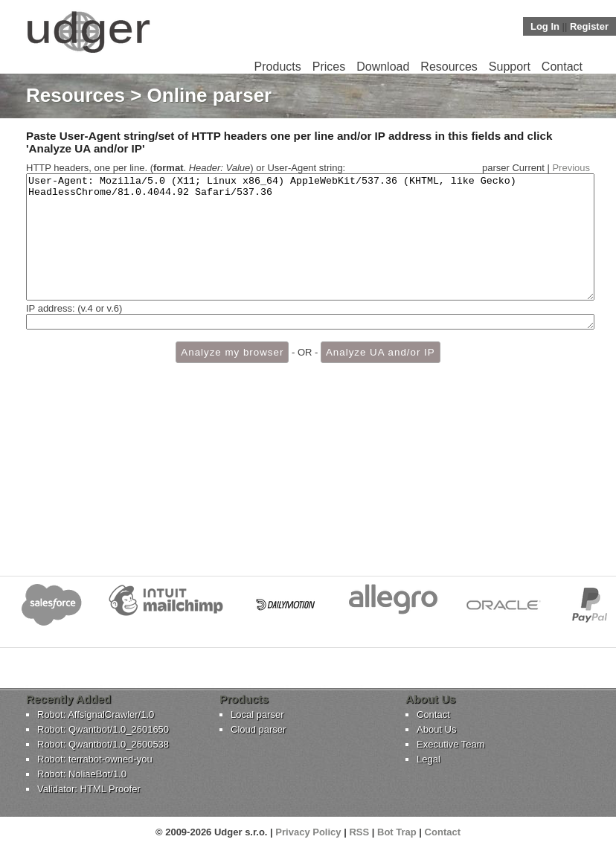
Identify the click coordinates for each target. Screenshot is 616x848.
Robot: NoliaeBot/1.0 (82, 774)
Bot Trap (397, 832)
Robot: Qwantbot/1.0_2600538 (103, 744)
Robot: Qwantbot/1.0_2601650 (103, 729)
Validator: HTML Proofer (89, 789)
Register (589, 26)
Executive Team (451, 744)
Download (383, 67)
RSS (359, 832)
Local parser (257, 714)
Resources (449, 67)
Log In (545, 26)
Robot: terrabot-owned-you (95, 759)
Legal (429, 759)
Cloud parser (258, 729)
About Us (436, 729)
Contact (562, 67)
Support (510, 67)
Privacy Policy (308, 832)
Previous (571, 168)
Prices (329, 67)
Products (278, 67)
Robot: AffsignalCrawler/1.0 (96, 714)
